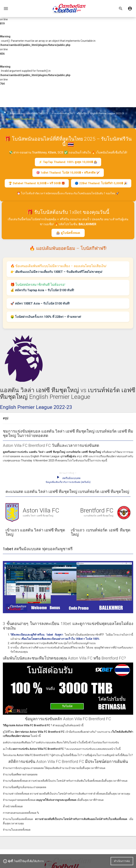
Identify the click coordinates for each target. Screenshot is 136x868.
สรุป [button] (5, 418)
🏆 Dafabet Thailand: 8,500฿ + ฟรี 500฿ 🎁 (37, 183)
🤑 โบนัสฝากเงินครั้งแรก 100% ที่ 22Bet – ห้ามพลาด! (46, 317)
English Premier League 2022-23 (36, 407)
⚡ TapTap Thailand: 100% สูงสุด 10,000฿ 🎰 (68, 162)
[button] (130, 9)
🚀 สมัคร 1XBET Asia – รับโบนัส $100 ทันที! (40, 303)
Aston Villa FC (41, 511)
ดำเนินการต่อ (122, 861)
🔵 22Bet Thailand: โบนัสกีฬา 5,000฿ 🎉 (101, 183)
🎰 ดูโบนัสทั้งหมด (68, 233)
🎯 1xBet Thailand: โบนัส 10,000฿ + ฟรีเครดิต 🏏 (68, 173)
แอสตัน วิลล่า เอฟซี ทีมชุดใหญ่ (38, 516)
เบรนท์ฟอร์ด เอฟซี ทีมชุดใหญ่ (98, 516)
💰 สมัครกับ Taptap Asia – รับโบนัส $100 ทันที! (42, 290)
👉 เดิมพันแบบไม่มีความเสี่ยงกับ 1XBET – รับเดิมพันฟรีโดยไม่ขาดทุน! (56, 272)
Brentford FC (97, 511)
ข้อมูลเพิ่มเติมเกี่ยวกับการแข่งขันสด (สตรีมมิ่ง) (68, 482)
